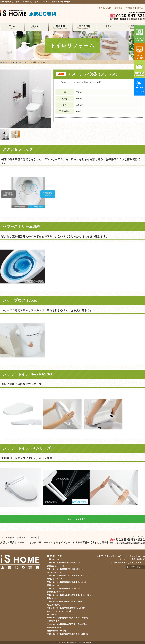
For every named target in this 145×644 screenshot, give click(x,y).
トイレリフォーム (14, 62)
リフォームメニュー (36, 27)
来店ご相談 (85, 27)
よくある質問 (105, 8)
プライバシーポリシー (135, 567)
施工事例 (60, 27)
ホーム (12, 27)
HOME (3, 62)
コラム (140, 8)
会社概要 (118, 8)
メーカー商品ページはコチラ (73, 519)
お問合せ (130, 8)
